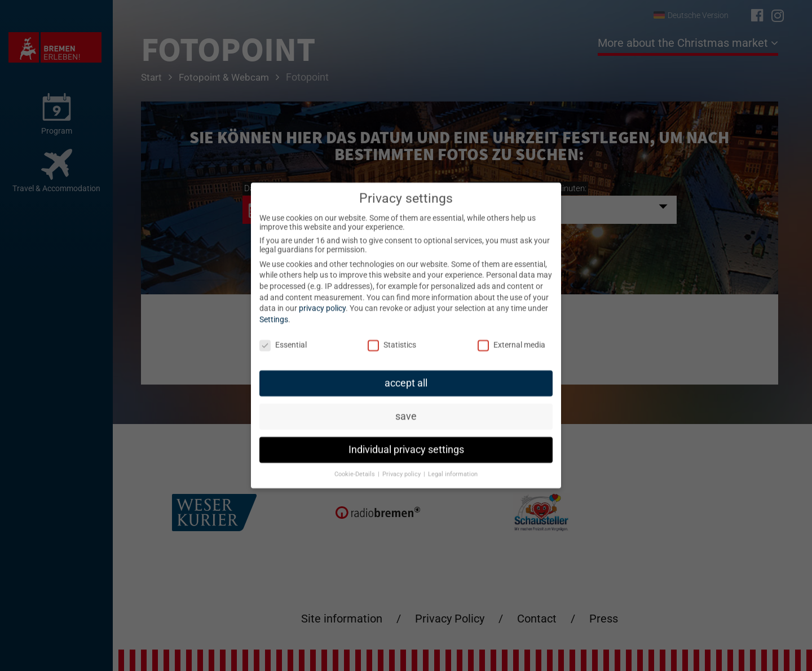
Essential (283, 337)
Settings (274, 312)
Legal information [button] (453, 467)
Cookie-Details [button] (356, 467)
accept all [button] (406, 376)
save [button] (406, 409)
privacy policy (322, 301)
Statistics (392, 337)
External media (511, 337)
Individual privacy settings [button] (406, 442)
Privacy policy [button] (402, 467)
